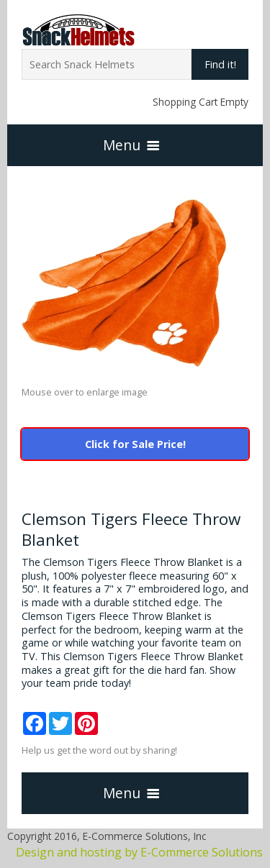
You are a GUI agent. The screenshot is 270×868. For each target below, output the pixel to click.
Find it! (220, 64)
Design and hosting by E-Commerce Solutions (139, 852)
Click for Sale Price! (135, 444)
